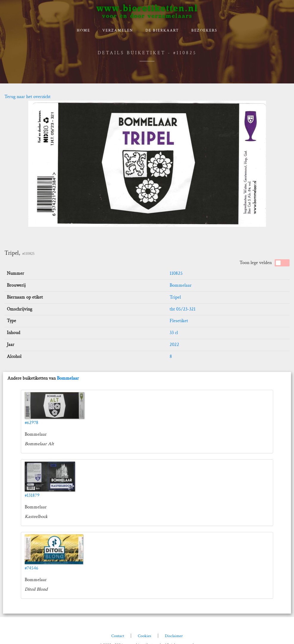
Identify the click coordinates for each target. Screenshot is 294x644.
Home (83, 31)
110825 (176, 273)
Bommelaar (181, 285)
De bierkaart (162, 31)
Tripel (175, 297)
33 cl (174, 333)
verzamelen (118, 31)
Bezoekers (204, 31)
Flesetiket (179, 321)
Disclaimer (174, 636)
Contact (118, 636)
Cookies (144, 636)
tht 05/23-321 (183, 309)
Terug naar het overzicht (28, 97)
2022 (174, 345)
